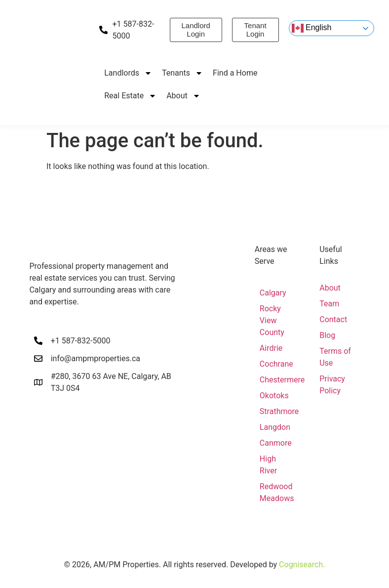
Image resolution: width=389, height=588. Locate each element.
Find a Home (235, 73)
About (183, 96)
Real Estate (130, 96)
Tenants (182, 73)
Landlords (128, 73)
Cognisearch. (302, 565)
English (312, 28)
